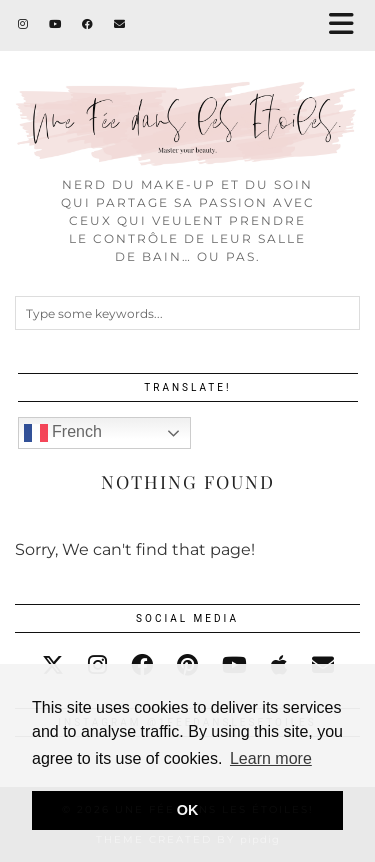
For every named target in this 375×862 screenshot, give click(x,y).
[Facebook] (88, 24)
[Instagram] (23, 24)
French (63, 433)
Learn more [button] (271, 758)
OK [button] (188, 810)
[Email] (120, 24)
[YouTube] (55, 24)
